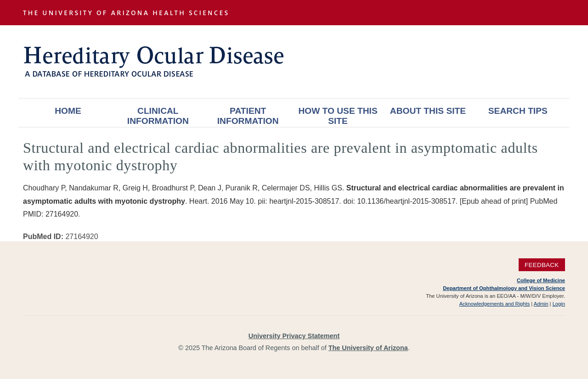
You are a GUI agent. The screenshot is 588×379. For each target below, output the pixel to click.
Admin (541, 304)
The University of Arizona (368, 348)
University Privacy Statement (294, 336)
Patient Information (248, 116)
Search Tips (518, 111)
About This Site (428, 111)
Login (559, 304)
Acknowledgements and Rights (495, 304)
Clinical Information (158, 116)
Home (68, 111)
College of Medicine (541, 280)
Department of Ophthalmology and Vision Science (504, 288)
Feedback (542, 265)
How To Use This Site (338, 116)
